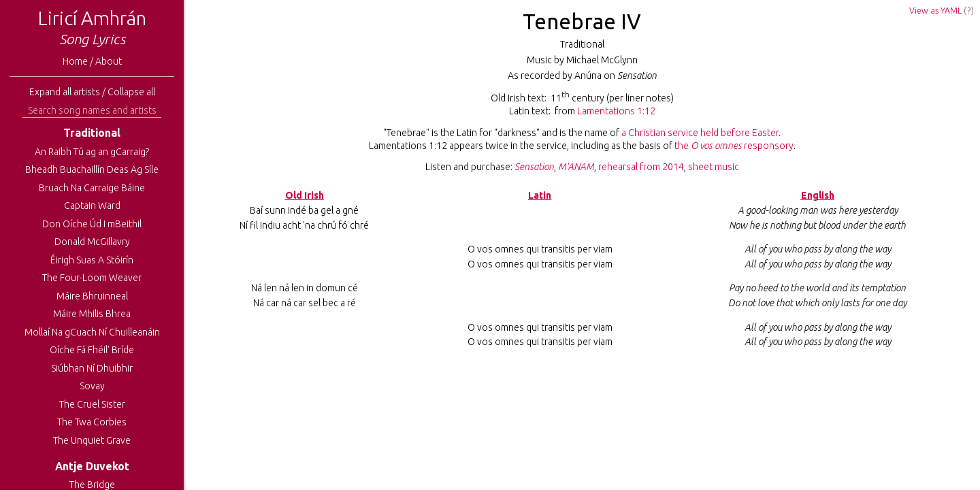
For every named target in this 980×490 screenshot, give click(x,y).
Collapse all (131, 92)
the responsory (734, 146)
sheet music (714, 167)
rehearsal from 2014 (641, 167)
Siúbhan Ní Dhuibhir (92, 368)
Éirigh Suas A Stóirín (92, 260)
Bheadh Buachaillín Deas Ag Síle (92, 169)
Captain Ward (92, 206)
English (818, 195)
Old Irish (305, 195)
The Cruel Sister (92, 404)
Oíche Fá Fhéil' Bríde (92, 350)
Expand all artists (65, 92)
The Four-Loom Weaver (92, 278)
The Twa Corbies (92, 422)
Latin (540, 195)
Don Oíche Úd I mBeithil (92, 224)
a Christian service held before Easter (700, 133)
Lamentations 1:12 (616, 111)
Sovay (92, 386)
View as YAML (935, 11)
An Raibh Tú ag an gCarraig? (92, 152)
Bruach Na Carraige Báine (92, 188)
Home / (79, 61)
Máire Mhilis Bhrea (92, 314)
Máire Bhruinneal (92, 296)
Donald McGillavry (92, 242)
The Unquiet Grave (92, 440)
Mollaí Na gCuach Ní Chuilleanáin (92, 332)
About (109, 61)
